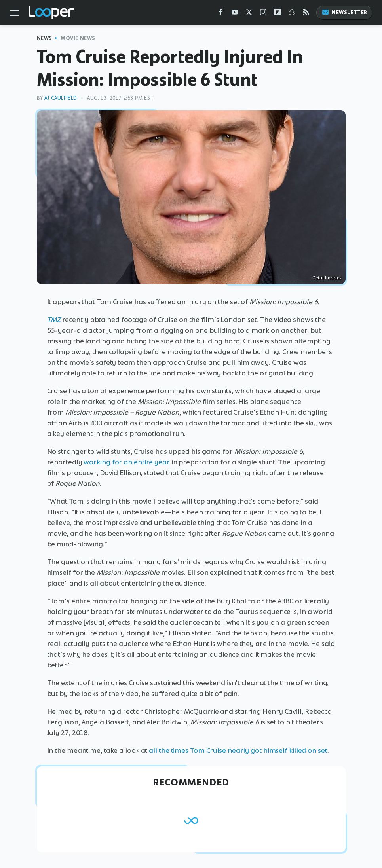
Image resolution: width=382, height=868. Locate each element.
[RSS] (306, 14)
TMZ (54, 320)
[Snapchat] (292, 14)
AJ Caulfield (61, 98)
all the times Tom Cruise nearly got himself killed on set (238, 750)
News (45, 38)
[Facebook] (220, 14)
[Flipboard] (277, 14)
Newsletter (344, 12)
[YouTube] (235, 14)
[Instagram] (263, 14)
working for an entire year (126, 462)
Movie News (78, 38)
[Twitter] (249, 14)
